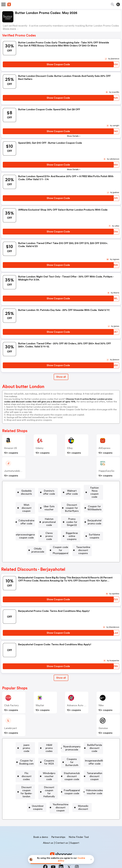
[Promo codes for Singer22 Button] (40, 520)
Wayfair (40, 696)
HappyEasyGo (106, 471)
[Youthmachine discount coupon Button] (44, 800)
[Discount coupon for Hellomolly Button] (38, 784)
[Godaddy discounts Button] (26, 488)
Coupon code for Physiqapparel (38, 544)
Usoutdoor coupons (82, 792)
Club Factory (11, 696)
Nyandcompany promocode (92, 736)
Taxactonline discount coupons (83, 544)
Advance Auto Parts (78, 696)
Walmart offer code (94, 488)
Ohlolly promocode (97, 536)
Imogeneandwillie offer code (44, 760)
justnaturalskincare (15, 471)
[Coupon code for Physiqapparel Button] (37, 544)
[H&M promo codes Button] (54, 736)
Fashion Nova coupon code (27, 496)
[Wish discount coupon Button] (64, 496)
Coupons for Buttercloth (76, 752)
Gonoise (103, 719)
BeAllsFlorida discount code (41, 744)
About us (48, 832)
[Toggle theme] (118, 4)
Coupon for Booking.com (82, 744)
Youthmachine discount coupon (45, 800)
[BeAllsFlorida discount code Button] (40, 744)
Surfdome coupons (65, 536)
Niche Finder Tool (79, 826)
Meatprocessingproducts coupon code (44, 528)
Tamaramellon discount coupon (36, 776)
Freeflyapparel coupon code (83, 784)
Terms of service (78, 850)
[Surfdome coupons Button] (64, 536)
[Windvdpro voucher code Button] (33, 768)
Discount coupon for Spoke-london (83, 776)
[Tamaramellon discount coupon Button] (34, 776)
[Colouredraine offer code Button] (40, 512)
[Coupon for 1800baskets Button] (83, 504)
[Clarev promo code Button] (86, 528)
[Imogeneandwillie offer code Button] (43, 760)
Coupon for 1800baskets (85, 504)
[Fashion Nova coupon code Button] (26, 496)
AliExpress (104, 448)
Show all (61, 668)
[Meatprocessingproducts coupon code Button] (43, 528)
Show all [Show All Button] (61, 377)
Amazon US (11, 448)
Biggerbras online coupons (29, 536)
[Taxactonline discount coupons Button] (82, 544)
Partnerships (58, 826)
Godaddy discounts (27, 488)
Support (75, 832)
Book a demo (41, 826)
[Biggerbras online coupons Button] (28, 536)
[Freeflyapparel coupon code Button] (82, 784)
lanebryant (11, 719)
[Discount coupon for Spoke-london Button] (82, 776)
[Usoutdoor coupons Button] (81, 792)
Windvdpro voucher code (34, 768)
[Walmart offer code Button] (93, 488)
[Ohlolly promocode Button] (95, 536)
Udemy (40, 448)
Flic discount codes (82, 760)
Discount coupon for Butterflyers (41, 504)
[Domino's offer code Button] (59, 488)
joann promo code (24, 736)
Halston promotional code (80, 512)
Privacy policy (63, 850)
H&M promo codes (55, 736)
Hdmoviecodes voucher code (44, 792)
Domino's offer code (61, 488)
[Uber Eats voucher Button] (98, 496)
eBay (70, 448)
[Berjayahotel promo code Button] (79, 520)
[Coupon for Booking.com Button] (80, 744)
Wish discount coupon (65, 496)
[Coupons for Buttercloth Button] (75, 752)
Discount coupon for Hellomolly (39, 784)
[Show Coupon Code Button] (58, 64)
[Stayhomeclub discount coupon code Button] (79, 768)
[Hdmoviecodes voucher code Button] (43, 792)
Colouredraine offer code (41, 512)
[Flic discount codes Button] (81, 760)
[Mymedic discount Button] (82, 800)
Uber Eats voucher (99, 496)
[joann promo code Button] (23, 736)
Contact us (62, 832)
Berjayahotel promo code (81, 520)
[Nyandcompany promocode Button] (91, 736)
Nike (101, 696)
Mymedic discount (83, 800)
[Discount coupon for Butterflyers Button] (40, 504)
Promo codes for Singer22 (41, 520)
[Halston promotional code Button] (79, 512)
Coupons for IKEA (41, 752)
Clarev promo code (88, 528)
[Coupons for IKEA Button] (40, 752)
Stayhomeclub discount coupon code (80, 768)
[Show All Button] (61, 668)
